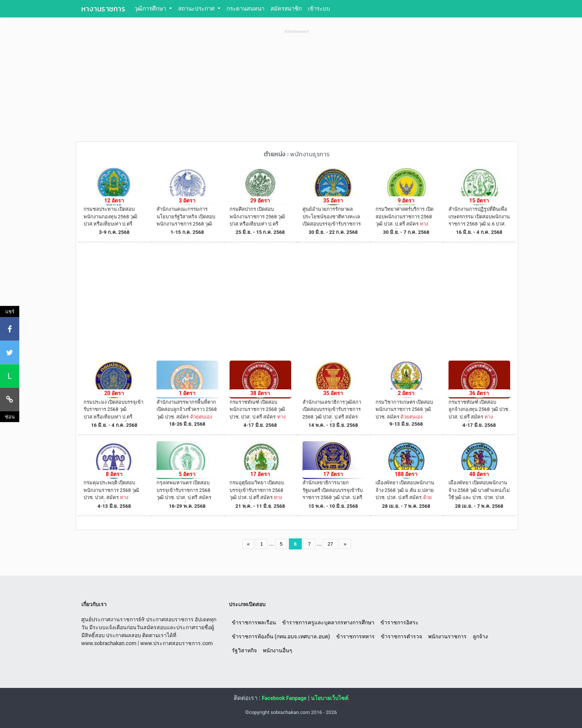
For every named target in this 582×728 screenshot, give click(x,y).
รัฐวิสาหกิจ (244, 650)
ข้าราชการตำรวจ (401, 636)
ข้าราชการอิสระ (400, 622)
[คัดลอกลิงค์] (10, 399)
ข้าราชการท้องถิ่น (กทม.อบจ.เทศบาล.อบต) (281, 636)
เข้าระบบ (319, 9)
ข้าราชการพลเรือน (254, 622)
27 (330, 544)
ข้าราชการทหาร (355, 636)
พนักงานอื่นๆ (278, 650)
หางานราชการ (103, 9)
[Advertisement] (297, 89)
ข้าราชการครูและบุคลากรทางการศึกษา (328, 622)
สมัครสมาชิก (286, 9)
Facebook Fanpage (284, 698)
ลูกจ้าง (480, 636)
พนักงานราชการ (447, 636)
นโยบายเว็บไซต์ (330, 698)
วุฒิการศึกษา (151, 9)
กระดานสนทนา (245, 9)
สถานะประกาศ (197, 9)
